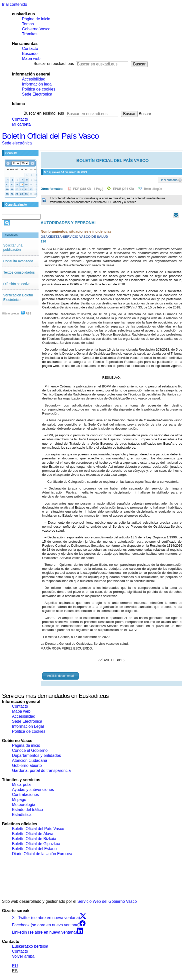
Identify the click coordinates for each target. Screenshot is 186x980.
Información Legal (28, 726)
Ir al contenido (15, 4)
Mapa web (31, 59)
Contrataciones (25, 795)
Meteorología (24, 805)
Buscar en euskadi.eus (54, 64)
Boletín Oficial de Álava (33, 834)
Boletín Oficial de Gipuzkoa (36, 844)
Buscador (30, 54)
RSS (26, 313)
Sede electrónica (17, 143)
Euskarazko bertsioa (30, 946)
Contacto (30, 49)
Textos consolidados (19, 272)
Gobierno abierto (27, 765)
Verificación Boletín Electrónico (18, 297)
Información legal (37, 84)
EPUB (123, 189)
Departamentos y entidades (36, 755)
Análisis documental (60, 676)
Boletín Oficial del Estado (34, 849)
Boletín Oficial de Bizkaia (34, 839)
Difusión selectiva (17, 284)
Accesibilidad (34, 79)
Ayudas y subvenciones (33, 790)
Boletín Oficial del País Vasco (50, 136)
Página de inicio (36, 19)
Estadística (22, 815)
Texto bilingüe (153, 189)
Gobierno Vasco (36, 29)
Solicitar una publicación (13, 248)
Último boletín (10, 313)
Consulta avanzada (18, 261)
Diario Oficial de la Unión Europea (42, 854)
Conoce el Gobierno (30, 750)
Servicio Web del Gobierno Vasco (107, 901)
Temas (28, 24)
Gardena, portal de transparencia (41, 770)
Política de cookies (39, 89)
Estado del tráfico (27, 810)
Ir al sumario (169, 180)
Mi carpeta (21, 124)
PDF (89, 189)
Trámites (30, 34)
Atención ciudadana (30, 760)
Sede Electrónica (37, 94)
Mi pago (19, 800)
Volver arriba (23, 956)
